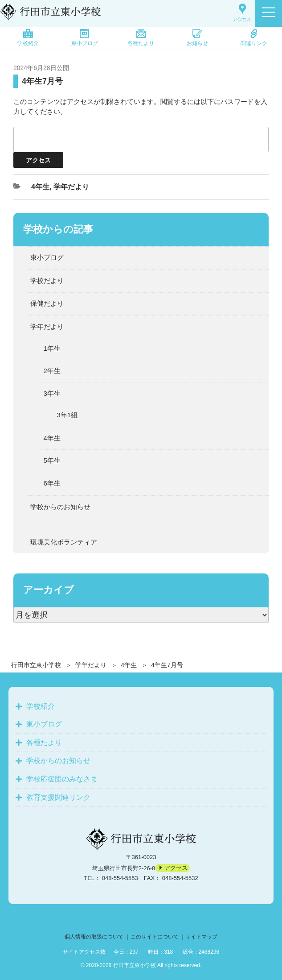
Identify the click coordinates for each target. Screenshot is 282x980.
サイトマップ (201, 937)
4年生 (129, 665)
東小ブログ (85, 38)
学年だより (91, 665)
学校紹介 (28, 38)
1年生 (52, 348)
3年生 (52, 393)
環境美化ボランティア (64, 542)
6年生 (52, 483)
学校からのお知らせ (60, 507)
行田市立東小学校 (36, 665)
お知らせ (197, 38)
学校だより (47, 280)
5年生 (52, 460)
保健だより (47, 303)
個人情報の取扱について (94, 937)
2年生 (52, 371)
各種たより (141, 38)
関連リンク (254, 38)
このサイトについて (155, 937)
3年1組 (67, 415)
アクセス (176, 868)
